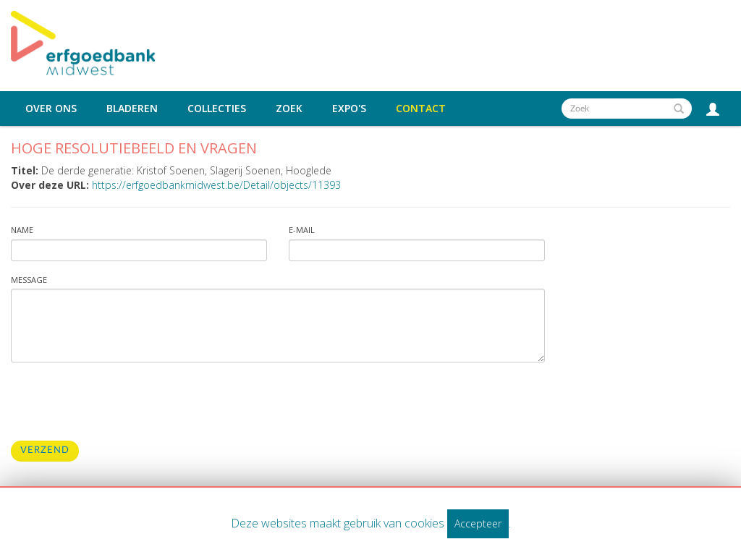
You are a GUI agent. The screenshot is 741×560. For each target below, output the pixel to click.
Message (29, 280)
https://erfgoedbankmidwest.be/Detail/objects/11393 (216, 185)
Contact (421, 109)
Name (22, 230)
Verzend (45, 450)
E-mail (302, 230)
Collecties (217, 109)
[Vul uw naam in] (139, 250)
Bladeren (132, 109)
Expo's (349, 109)
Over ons (51, 109)
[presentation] (121, 402)
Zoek (289, 109)
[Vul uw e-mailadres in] (417, 250)
